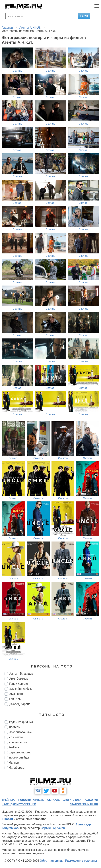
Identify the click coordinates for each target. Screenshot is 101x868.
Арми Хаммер (19, 679)
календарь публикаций (19, 804)
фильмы (39, 800)
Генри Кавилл (18, 684)
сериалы (54, 800)
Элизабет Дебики (21, 689)
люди (77, 800)
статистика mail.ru (84, 804)
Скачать (17, 71)
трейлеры (9, 800)
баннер (14, 763)
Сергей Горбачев (53, 828)
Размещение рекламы (81, 861)
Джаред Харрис (20, 704)
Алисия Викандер (21, 674)
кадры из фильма (21, 722)
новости (25, 800)
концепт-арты (18, 742)
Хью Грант (16, 694)
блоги (67, 800)
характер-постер (20, 752)
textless (14, 747)
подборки (91, 800)
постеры (15, 727)
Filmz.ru (7, 819)
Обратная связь (51, 861)
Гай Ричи (15, 699)
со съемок (16, 737)
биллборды (17, 768)
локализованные (20, 732)
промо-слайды (19, 758)
